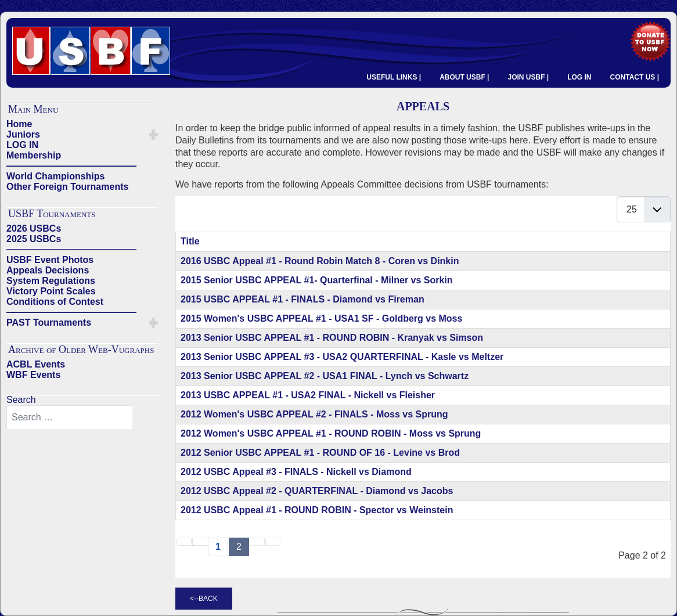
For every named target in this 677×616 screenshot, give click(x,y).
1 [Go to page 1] (218, 547)
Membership (34, 155)
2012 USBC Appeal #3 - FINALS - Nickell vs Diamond (296, 472)
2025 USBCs (34, 239)
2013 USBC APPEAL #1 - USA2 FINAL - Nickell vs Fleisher (308, 395)
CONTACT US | (635, 77)
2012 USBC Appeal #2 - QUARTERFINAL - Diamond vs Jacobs (317, 491)
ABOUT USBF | (464, 77)
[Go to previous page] (200, 542)
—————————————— (71, 166)
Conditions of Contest (55, 302)
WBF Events (33, 375)
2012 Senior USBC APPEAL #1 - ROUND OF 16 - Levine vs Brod (320, 453)
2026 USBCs (34, 228)
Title (190, 241)
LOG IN (579, 77)
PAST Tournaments (49, 323)
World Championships (55, 176)
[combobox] (70, 417)
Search (21, 400)
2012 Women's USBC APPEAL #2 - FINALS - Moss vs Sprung (314, 414)
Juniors (23, 134)
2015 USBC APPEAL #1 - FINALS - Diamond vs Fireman (303, 299)
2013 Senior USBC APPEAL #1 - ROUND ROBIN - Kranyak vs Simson (332, 338)
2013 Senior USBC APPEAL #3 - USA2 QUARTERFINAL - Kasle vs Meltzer (342, 357)
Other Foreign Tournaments (67, 187)
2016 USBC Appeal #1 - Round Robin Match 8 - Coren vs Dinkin (320, 261)
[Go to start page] (184, 542)
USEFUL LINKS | (394, 77)
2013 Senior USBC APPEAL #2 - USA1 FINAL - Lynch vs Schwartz (325, 376)
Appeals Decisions (48, 270)
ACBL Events (36, 364)
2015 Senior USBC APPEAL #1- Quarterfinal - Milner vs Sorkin (317, 280)
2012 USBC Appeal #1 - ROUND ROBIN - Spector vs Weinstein (317, 510)
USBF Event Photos (50, 260)
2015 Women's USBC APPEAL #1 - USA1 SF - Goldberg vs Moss (321, 318)
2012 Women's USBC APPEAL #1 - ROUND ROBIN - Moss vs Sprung (331, 433)
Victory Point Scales (51, 291)
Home (19, 124)
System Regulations (51, 281)
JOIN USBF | (528, 77)
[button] (154, 135)
